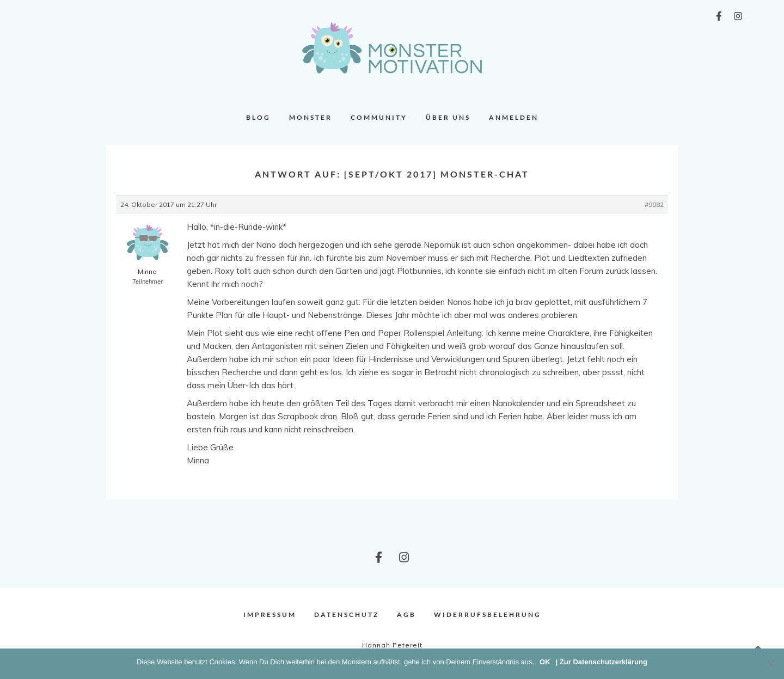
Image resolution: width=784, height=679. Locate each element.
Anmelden (514, 117)
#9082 (654, 204)
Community (379, 117)
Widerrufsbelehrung (488, 614)
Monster (311, 117)
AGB (406, 614)
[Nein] (770, 664)
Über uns (448, 117)
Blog (258, 117)
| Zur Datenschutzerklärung (602, 662)
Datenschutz (347, 614)
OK (545, 662)
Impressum (270, 614)
